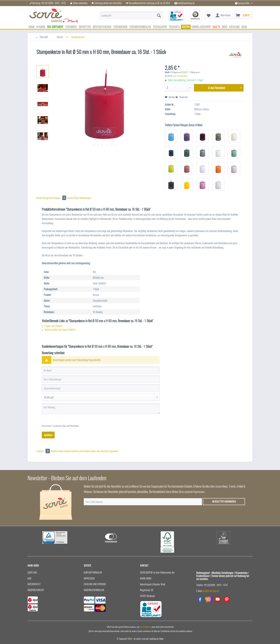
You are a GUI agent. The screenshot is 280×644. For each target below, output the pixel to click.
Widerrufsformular (94, 590)
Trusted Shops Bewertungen (79, 198)
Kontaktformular (93, 572)
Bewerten (182, 97)
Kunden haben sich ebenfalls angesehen (101, 451)
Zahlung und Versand (95, 584)
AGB (29, 578)
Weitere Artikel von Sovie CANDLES (59, 330)
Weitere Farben (57, 451)
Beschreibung (42, 198)
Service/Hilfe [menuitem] (242, 3)
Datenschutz (34, 584)
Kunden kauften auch (74, 451)
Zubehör (43, 451)
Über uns (32, 572)
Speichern (48, 435)
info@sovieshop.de (186, 3)
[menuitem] (131, 15)
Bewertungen (58, 198)
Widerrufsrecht (36, 590)
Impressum (89, 578)
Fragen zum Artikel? (52, 326)
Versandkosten (145, 627)
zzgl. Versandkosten (180, 76)
